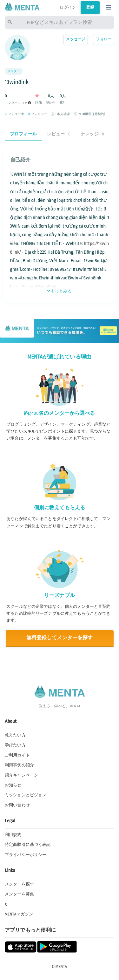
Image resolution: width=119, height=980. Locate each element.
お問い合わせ (17, 805)
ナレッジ (92, 134)
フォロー (104, 39)
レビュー (59, 134)
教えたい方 (15, 735)
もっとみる (59, 291)
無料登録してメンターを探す (60, 638)
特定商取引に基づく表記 (28, 845)
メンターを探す (19, 884)
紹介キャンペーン (21, 775)
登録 (90, 7)
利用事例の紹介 (19, 765)
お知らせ (13, 785)
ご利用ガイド (17, 755)
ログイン (68, 7)
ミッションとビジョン (26, 795)
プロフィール (23, 134)
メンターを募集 (19, 894)
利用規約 (13, 835)
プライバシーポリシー (26, 855)
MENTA (61, 967)
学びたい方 (15, 745)
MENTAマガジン (19, 914)
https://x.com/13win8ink (33, 287)
